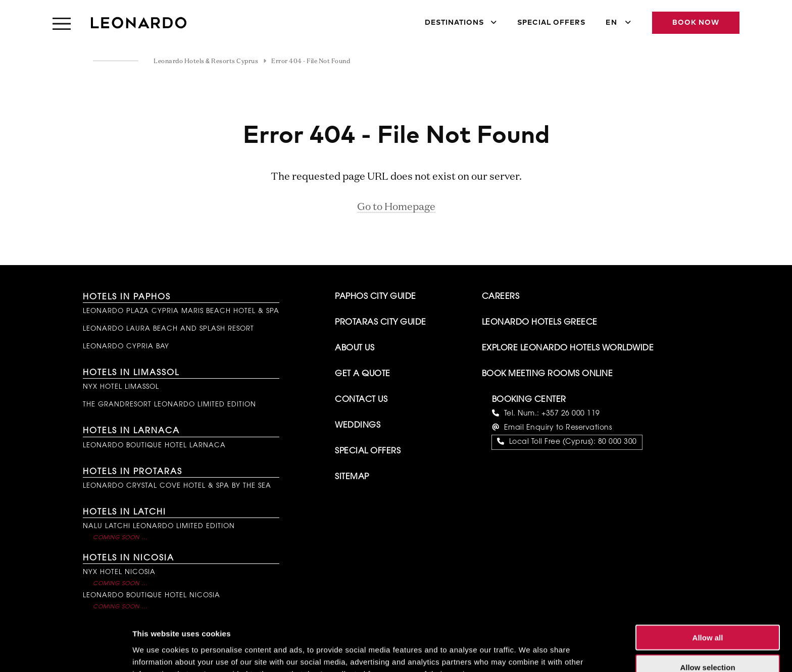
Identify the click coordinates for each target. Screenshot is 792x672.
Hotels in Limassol (131, 373)
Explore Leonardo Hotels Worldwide (568, 348)
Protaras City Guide (381, 323)
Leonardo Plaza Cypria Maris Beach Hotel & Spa (181, 311)
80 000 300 (617, 442)
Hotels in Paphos (127, 297)
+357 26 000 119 (571, 414)
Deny (708, 642)
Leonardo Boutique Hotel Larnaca (154, 446)
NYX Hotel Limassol (121, 387)
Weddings (358, 426)
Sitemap (352, 477)
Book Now (696, 23)
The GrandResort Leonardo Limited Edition (169, 405)
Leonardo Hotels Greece (540, 323)
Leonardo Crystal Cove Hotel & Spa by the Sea (177, 486)
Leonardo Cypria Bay (126, 347)
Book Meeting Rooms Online (548, 374)
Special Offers (551, 23)
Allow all (708, 583)
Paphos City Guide (376, 297)
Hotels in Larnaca (131, 431)
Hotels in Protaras (133, 472)
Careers (501, 297)
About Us (355, 348)
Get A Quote (363, 374)
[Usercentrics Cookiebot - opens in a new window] (65, 652)
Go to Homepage (396, 207)
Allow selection (707, 613)
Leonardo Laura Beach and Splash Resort (168, 329)
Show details (530, 652)
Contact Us (361, 400)
